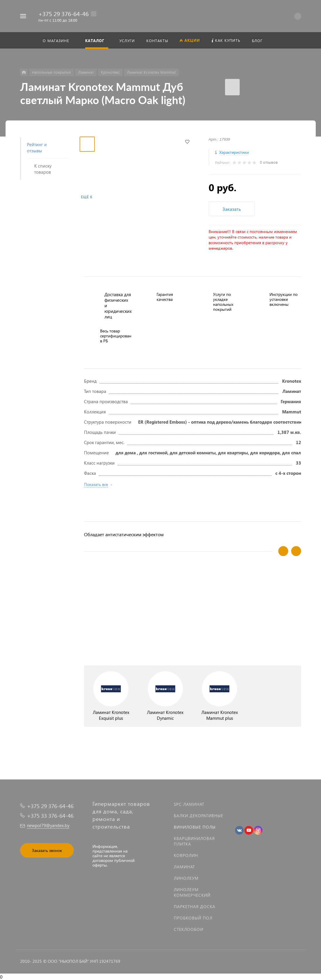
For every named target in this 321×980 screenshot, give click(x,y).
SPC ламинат (189, 804)
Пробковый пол (193, 918)
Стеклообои (189, 929)
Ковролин (186, 855)
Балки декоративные (199, 816)
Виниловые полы (195, 827)
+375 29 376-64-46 (63, 13)
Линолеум (186, 878)
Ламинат (184, 867)
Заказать (232, 209)
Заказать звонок (47, 850)
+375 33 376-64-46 (50, 816)
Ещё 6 (87, 197)
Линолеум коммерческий (192, 892)
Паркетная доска (195, 906)
